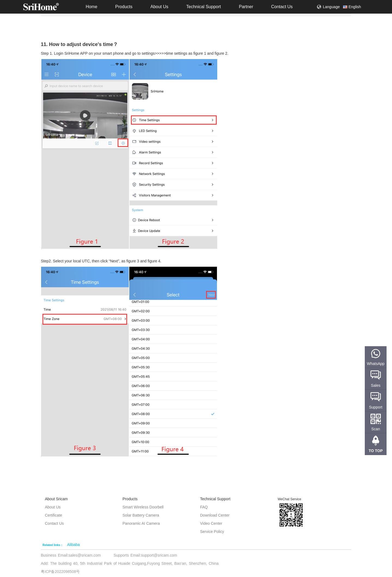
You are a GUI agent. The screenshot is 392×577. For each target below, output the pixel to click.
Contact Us (282, 7)
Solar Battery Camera (141, 515)
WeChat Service (289, 499)
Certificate (53, 515)
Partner (246, 7)
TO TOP (376, 451)
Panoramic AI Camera (141, 523)
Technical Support (203, 7)
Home (92, 7)
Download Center (215, 515)
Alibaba (73, 545)
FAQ (204, 507)
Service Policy (212, 532)
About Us (159, 7)
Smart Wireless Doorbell (143, 507)
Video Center (211, 523)
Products (124, 7)
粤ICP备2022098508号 (60, 572)
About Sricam (56, 499)
